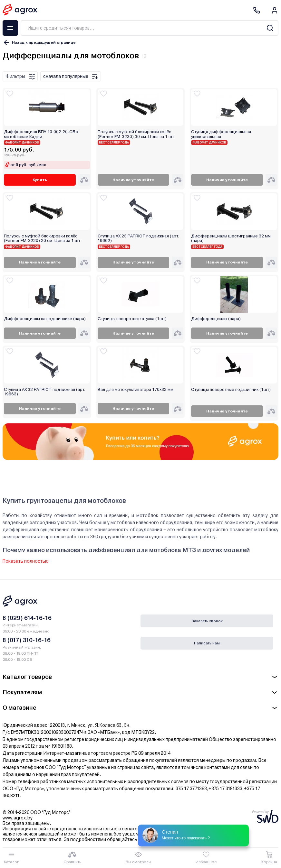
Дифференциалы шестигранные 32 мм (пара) (231, 238)
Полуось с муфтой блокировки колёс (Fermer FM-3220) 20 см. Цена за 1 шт (42, 238)
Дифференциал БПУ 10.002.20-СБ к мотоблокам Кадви (41, 134)
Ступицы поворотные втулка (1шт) (132, 319)
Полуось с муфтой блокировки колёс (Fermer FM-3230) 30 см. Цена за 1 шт (136, 134)
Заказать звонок (207, 621)
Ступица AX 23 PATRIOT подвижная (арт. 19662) (138, 238)
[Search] (270, 28)
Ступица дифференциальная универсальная (221, 134)
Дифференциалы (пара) (216, 319)
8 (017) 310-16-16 (27, 640)
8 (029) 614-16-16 (27, 618)
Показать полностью (26, 561)
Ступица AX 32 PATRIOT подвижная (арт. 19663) (44, 392)
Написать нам (207, 643)
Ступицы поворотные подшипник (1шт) (231, 390)
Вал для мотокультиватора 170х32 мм (136, 390)
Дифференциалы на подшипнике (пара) (45, 319)
